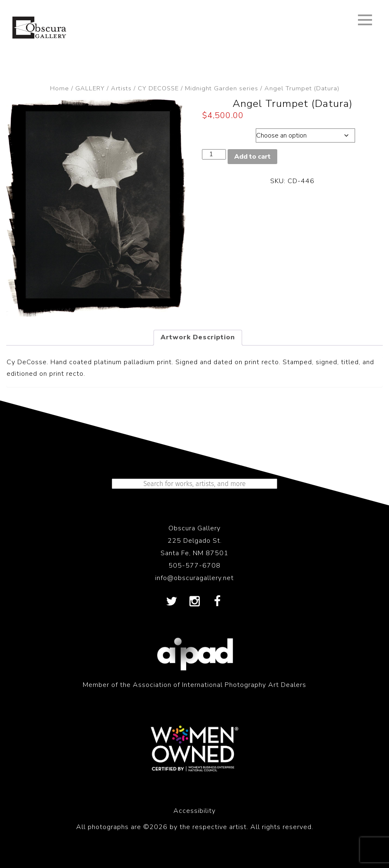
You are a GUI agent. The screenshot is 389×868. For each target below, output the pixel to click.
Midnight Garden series (222, 88)
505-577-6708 (194, 566)
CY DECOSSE (158, 88)
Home (60, 88)
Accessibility (194, 811)
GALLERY (90, 88)
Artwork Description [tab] (198, 337)
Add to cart (252, 157)
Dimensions (226, 133)
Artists (121, 88)
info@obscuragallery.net (194, 578)
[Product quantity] (214, 154)
